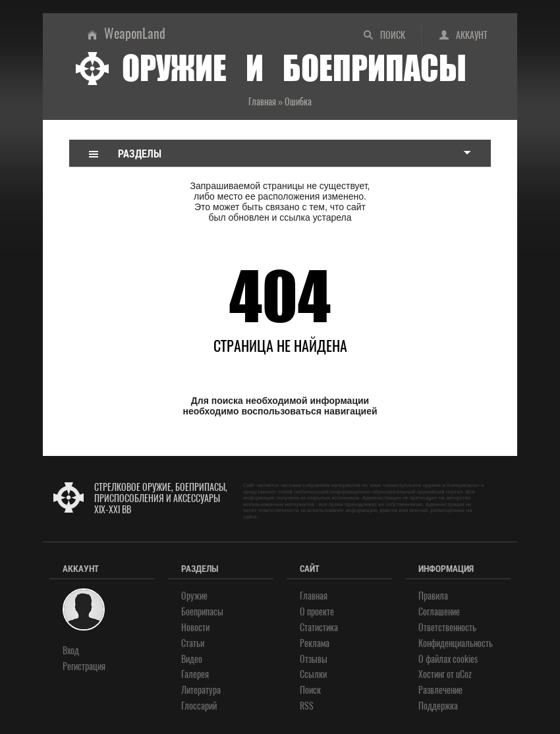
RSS (307, 706)
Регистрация (84, 666)
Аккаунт (472, 35)
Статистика (319, 628)
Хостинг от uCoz (445, 674)
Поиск (393, 35)
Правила (433, 596)
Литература (201, 690)
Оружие (194, 596)
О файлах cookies (448, 659)
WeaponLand (135, 33)
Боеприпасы (202, 612)
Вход (71, 651)
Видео (192, 659)
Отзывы (314, 659)
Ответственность (447, 628)
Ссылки (313, 674)
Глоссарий (199, 706)
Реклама (315, 643)
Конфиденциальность (456, 643)
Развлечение (440, 690)
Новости (195, 628)
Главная (314, 596)
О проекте (317, 612)
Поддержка (438, 706)
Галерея (195, 674)
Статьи (193, 643)
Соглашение (439, 612)
